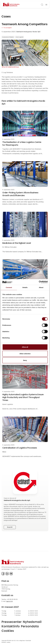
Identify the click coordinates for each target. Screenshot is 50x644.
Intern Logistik (19, 37)
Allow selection (25, 354)
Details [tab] (25, 287)
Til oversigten (8, 28)
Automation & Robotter (8, 37)
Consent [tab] (9, 287)
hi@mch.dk (9, 601)
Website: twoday (6, 642)
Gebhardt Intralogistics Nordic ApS (28, 32)
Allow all (25, 347)
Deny (25, 360)
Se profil (10, 527)
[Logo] (11, 5)
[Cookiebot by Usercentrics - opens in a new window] (39, 282)
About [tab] (41, 287)
